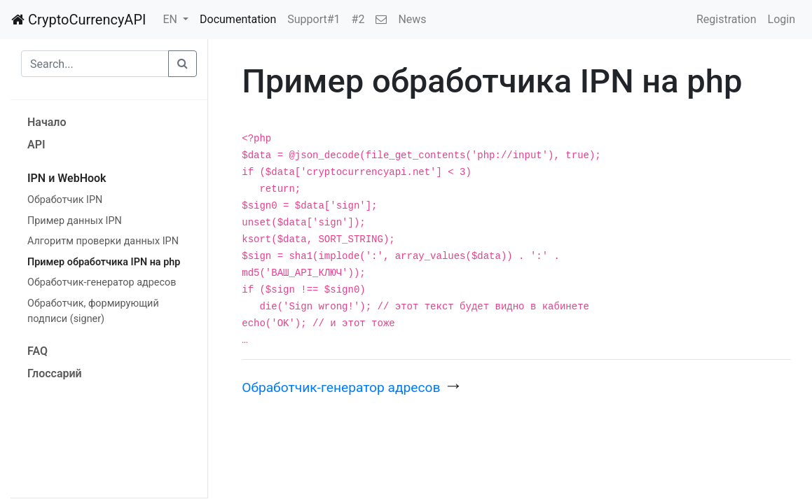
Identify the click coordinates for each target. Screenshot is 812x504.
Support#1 (314, 19)
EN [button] (171, 19)
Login (782, 19)
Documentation (238, 19)
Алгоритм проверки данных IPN (103, 241)
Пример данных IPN (75, 221)
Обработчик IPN (65, 200)
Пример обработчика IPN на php (104, 262)
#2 (358, 19)
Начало (47, 122)
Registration (727, 19)
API (36, 145)
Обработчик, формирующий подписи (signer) (93, 311)
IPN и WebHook (67, 178)
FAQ (37, 351)
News (412, 19)
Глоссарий (55, 373)
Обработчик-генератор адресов (102, 282)
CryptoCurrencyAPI (78, 20)
